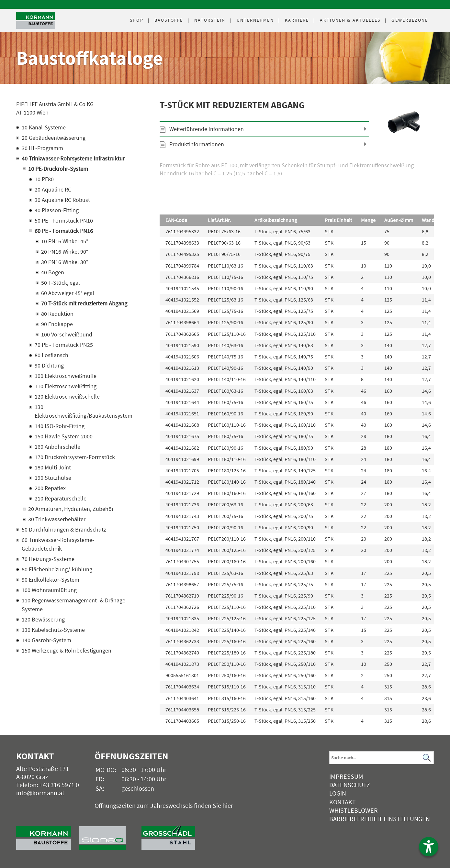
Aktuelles (350, 20)
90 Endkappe (57, 324)
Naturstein (210, 20)
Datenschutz (350, 785)
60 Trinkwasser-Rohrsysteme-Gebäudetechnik (58, 544)
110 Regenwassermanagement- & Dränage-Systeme (74, 605)
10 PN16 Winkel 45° (65, 241)
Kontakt (343, 802)
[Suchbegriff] (381, 758)
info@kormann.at (40, 793)
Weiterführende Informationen (207, 129)
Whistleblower (354, 810)
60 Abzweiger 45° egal (68, 293)
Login (338, 793)
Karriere (297, 20)
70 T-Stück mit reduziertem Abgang (84, 303)
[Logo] (36, 21)
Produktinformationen (197, 144)
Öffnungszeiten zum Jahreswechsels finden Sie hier (164, 805)
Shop (136, 20)
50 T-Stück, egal (61, 283)
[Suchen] (427, 758)
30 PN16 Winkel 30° (65, 262)
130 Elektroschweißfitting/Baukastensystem (84, 411)
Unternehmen (255, 20)
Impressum (346, 776)
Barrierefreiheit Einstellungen (380, 819)
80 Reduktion (57, 314)
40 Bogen (53, 272)
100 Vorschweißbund (67, 334)
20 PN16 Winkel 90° (65, 252)
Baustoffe (169, 20)
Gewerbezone (410, 20)
